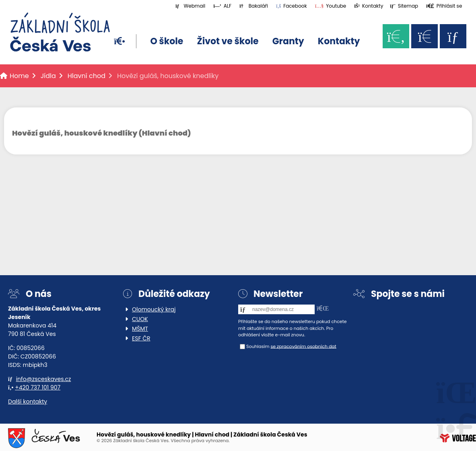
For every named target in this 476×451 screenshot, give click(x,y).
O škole (167, 41)
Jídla (48, 76)
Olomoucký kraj (154, 309)
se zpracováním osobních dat (303, 346)
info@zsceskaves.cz (44, 379)
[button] (444, 6)
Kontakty (339, 41)
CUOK (140, 319)
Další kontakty (28, 402)
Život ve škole (228, 41)
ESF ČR (141, 338)
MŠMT (140, 329)
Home (60, 32)
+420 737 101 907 (38, 387)
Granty (288, 41)
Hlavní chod (87, 76)
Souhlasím (258, 346)
